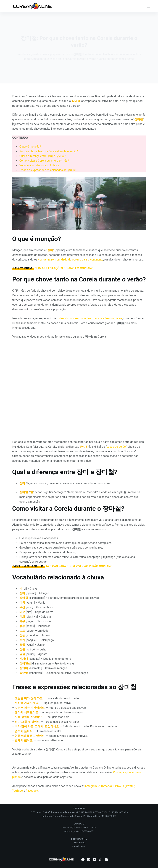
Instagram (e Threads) (98, 786)
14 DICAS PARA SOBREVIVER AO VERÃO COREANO (79, 566)
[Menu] (149, 6)
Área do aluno (79, 846)
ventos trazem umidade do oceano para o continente (71, 260)
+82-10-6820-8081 (85, 831)
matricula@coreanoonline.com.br (79, 827)
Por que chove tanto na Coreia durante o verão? (49, 151)
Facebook (32, 791)
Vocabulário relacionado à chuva (39, 165)
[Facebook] (83, 860)
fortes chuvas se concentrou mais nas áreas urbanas (89, 318)
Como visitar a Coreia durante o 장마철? (44, 161)
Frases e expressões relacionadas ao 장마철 (48, 170)
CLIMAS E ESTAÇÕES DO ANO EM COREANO (64, 268)
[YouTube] (95, 860)
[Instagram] (89, 860)
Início (76, 843)
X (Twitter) (129, 786)
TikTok (117, 786)
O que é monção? (30, 147)
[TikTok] (101, 860)
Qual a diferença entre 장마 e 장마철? (43, 156)
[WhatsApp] (106, 860)
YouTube (18, 791)
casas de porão (116, 447)
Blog (83, 843)
